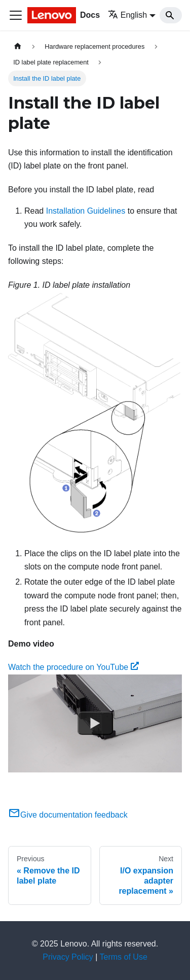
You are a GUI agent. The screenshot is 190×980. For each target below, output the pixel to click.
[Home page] (18, 46)
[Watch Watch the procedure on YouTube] (95, 723)
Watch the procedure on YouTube (73, 667)
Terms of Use (124, 957)
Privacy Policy (68, 957)
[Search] (171, 15)
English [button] (127, 15)
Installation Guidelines (86, 211)
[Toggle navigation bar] (16, 15)
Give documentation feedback (68, 815)
